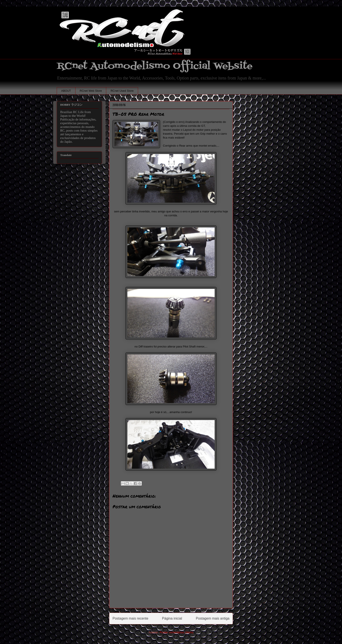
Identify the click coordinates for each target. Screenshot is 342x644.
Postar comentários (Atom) (177, 632)
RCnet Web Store (91, 91)
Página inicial (172, 618)
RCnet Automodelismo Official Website (155, 66)
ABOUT (66, 91)
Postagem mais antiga (213, 618)
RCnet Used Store (122, 91)
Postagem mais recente (130, 618)
